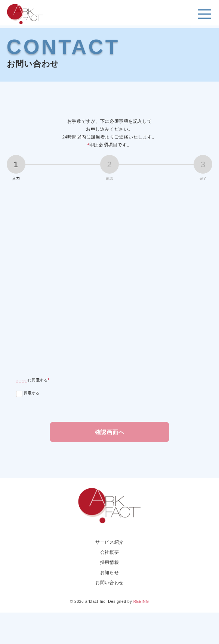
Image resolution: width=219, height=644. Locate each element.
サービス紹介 (110, 573)
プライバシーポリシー (44, 407)
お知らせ (109, 603)
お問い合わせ (110, 614)
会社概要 (109, 583)
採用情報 (109, 593)
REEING (141, 633)
